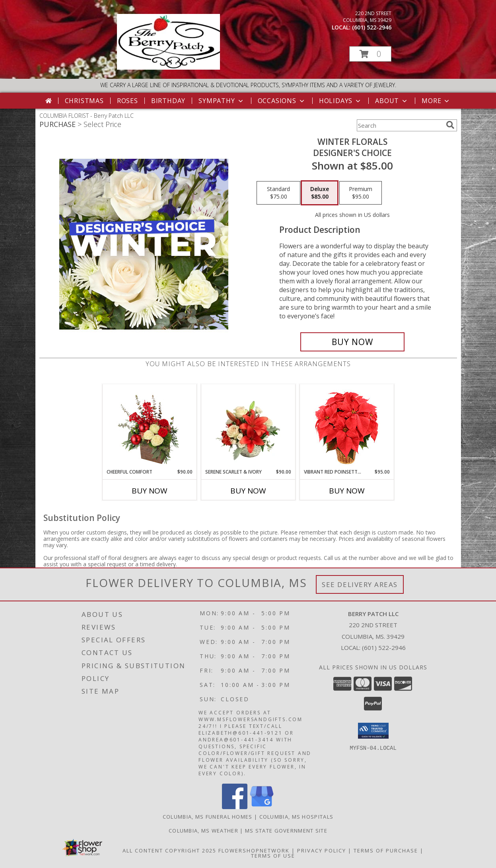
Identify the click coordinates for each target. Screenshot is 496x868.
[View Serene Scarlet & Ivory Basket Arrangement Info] (248, 426)
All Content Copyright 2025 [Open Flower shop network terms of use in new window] (169, 850)
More (436, 101)
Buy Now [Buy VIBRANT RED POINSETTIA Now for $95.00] (347, 491)
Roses (127, 101)
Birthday (168, 101)
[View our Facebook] (235, 807)
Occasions (282, 101)
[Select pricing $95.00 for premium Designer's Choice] (361, 193)
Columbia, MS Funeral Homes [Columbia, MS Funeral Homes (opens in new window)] (208, 817)
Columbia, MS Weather (203, 831)
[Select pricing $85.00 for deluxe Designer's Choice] (320, 193)
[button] (370, 54)
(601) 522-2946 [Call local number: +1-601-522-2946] (372, 27)
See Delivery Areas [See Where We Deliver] (360, 584)
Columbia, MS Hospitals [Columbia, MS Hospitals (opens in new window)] (297, 817)
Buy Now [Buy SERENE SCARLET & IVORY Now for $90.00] (248, 491)
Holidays (340, 101)
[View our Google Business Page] (262, 807)
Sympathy (221, 101)
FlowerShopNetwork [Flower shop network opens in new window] (254, 850)
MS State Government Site (286, 831)
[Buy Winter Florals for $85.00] (353, 342)
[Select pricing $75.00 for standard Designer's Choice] (278, 193)
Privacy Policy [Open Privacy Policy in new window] (322, 850)
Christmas (84, 101)
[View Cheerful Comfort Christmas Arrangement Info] (149, 426)
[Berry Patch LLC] (168, 67)
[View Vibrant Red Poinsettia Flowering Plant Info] (347, 426)
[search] (450, 125)
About (392, 101)
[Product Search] (400, 125)
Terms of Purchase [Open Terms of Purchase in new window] (386, 850)
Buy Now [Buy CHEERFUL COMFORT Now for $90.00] (150, 491)
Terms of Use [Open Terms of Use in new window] (273, 856)
